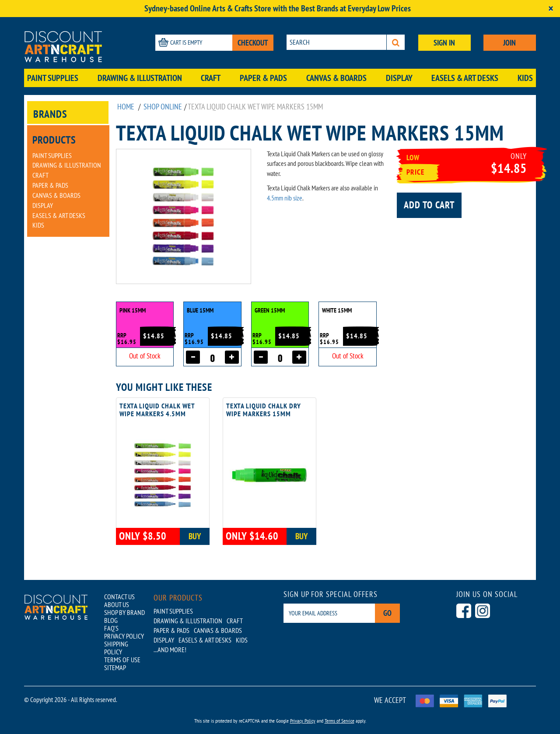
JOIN (509, 43)
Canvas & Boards (336, 78)
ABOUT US (117, 604)
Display (399, 78)
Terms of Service (339, 721)
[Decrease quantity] (193, 357)
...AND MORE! (170, 650)
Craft (211, 78)
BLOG (111, 620)
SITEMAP (115, 667)
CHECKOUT (253, 43)
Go (387, 613)
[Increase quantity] (232, 357)
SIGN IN (444, 43)
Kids (525, 78)
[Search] (396, 42)
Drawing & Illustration (140, 78)
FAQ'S (111, 628)
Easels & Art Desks (465, 78)
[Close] (551, 9)
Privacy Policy (303, 721)
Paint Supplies (53, 78)
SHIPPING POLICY (116, 648)
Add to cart (429, 205)
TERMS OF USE (122, 660)
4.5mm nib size (285, 198)
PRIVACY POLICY (124, 636)
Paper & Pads (263, 78)
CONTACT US (119, 597)
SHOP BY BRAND (124, 612)
